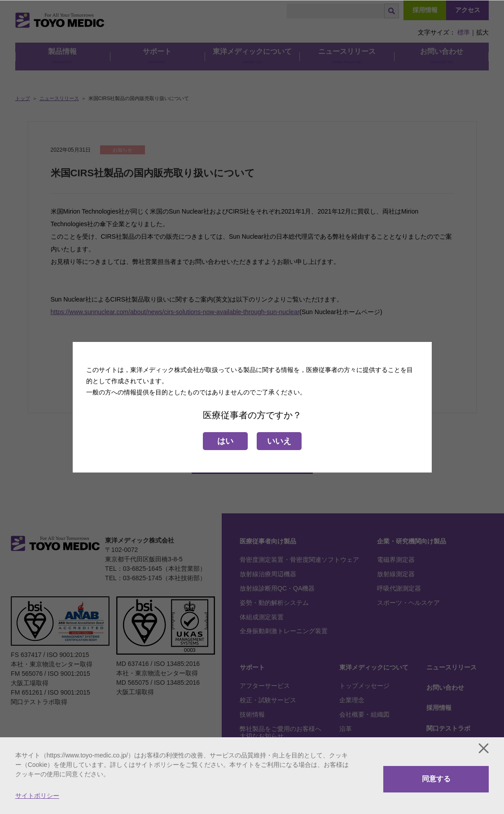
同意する (436, 779)
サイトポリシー (37, 796)
